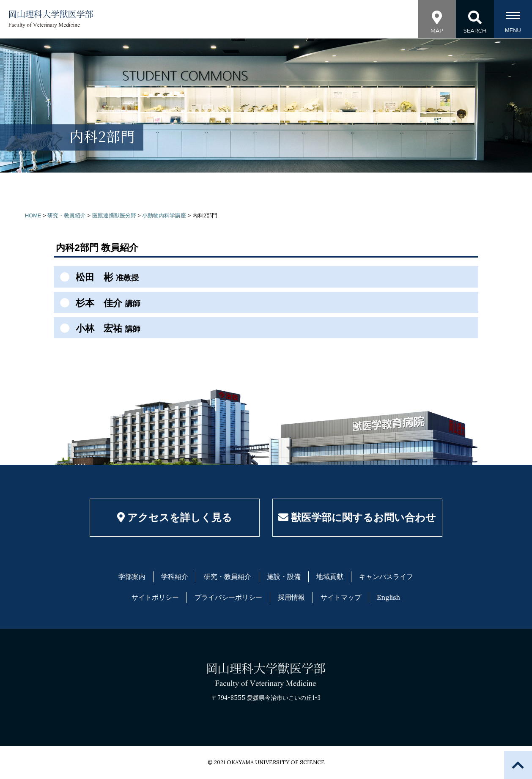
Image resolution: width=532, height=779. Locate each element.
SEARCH (475, 18)
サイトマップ (341, 597)
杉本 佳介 (98, 303)
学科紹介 (175, 576)
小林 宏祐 (98, 328)
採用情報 (291, 597)
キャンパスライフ (386, 576)
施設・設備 (284, 576)
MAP (437, 18)
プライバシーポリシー (228, 597)
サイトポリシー (155, 597)
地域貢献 (330, 576)
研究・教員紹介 (228, 576)
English (388, 597)
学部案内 (132, 576)
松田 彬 (97, 277)
